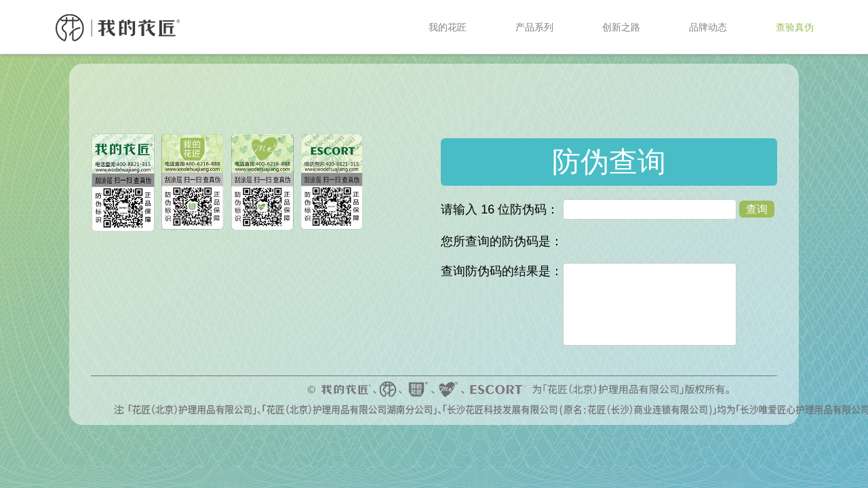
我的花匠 (448, 27)
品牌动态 (708, 27)
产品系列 (534, 27)
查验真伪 (795, 27)
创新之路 (621, 27)
